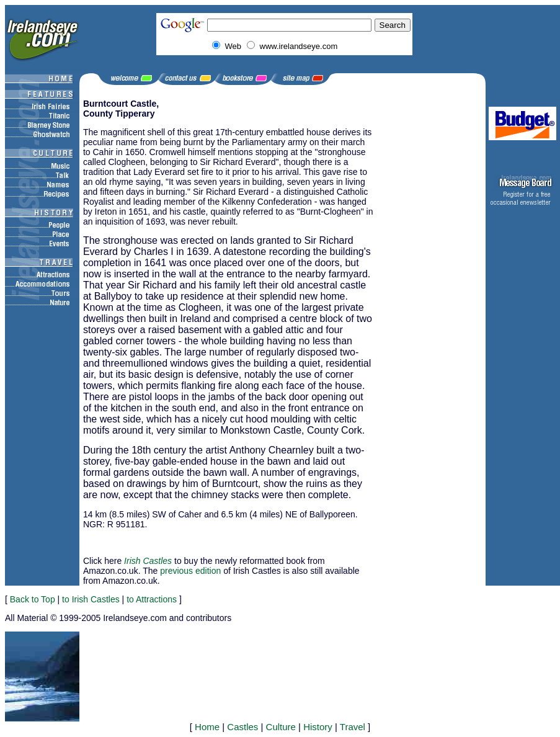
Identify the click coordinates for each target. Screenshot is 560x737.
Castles (242, 727)
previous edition (190, 571)
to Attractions (152, 599)
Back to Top (33, 599)
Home (207, 727)
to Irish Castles (91, 599)
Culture (281, 727)
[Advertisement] (228, 543)
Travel (353, 727)
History (318, 727)
